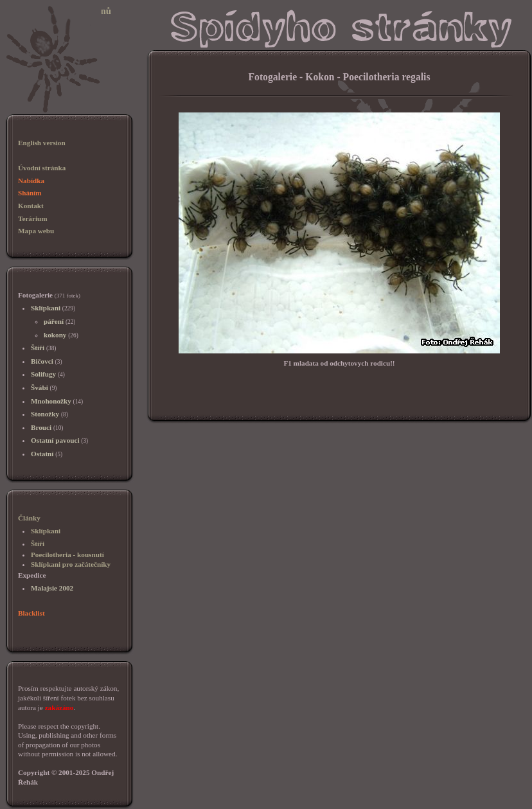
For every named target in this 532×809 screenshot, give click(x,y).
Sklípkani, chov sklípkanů (58, 11)
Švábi (40, 387)
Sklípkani (46, 308)
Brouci (41, 427)
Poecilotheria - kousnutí (67, 555)
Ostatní (42, 454)
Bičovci (42, 361)
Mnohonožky (51, 401)
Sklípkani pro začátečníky (71, 564)
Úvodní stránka (42, 168)
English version (42, 143)
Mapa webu (36, 231)
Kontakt (31, 206)
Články (29, 518)
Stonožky (45, 414)
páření (54, 321)
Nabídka (31, 181)
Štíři (38, 348)
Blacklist (31, 613)
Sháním (30, 193)
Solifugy (43, 374)
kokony (55, 335)
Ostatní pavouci (55, 440)
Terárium (33, 218)
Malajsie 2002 (52, 588)
